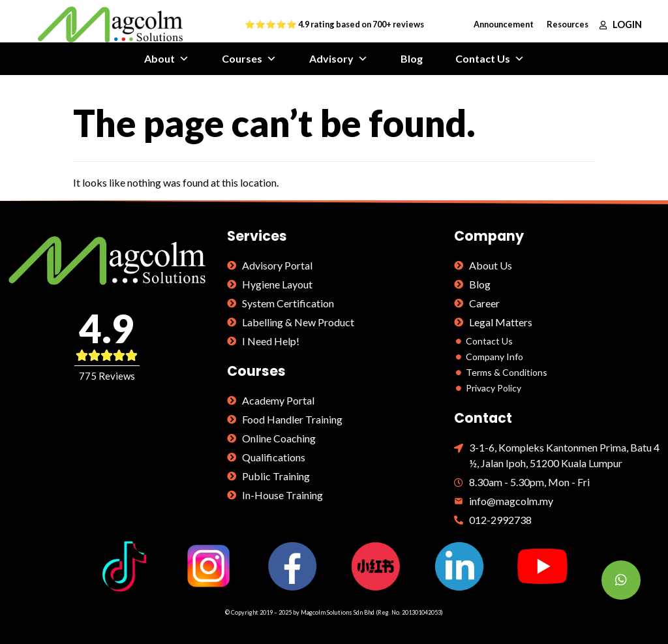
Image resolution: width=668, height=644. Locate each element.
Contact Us (490, 59)
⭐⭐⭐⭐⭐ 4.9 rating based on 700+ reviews (334, 24)
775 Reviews (107, 376)
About (167, 59)
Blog (412, 58)
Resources (568, 24)
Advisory (339, 59)
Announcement (504, 24)
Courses (249, 59)
